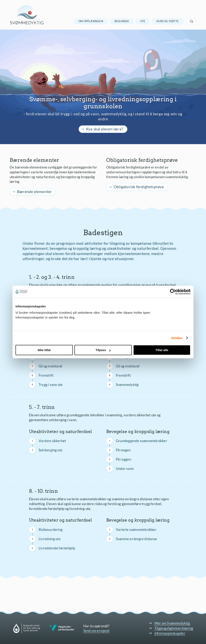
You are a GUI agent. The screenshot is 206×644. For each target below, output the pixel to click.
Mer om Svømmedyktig (172, 623)
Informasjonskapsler (170, 633)
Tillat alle (162, 350)
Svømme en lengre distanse (136, 539)
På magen (123, 450)
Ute (143, 21)
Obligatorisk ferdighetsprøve (139, 187)
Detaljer (177, 338)
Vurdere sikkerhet (52, 441)
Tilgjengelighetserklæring (174, 628)
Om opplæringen (91, 21)
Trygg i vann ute (51, 385)
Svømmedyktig (127, 385)
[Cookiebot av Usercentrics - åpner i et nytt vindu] (173, 292)
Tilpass (103, 350)
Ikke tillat (44, 350)
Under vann (125, 469)
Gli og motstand (50, 366)
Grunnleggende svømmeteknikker (142, 441)
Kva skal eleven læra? (105, 129)
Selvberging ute (50, 450)
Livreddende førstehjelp (57, 548)
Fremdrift (46, 375)
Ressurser (122, 21)
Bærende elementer (34, 192)
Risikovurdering (51, 530)
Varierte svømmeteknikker (136, 530)
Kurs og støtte (168, 21)
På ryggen (124, 459)
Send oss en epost (96, 631)
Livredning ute (50, 539)
